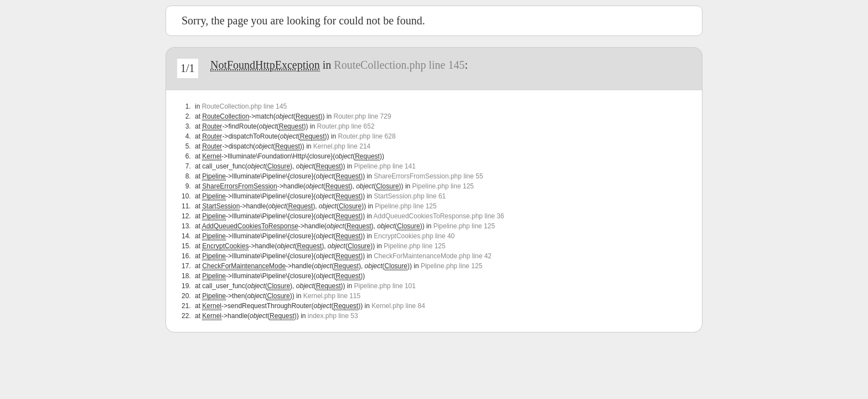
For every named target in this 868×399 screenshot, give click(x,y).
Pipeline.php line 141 (385, 166)
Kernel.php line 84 (398, 306)
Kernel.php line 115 (332, 296)
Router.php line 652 (345, 126)
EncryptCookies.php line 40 (414, 236)
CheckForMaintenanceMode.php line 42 (433, 256)
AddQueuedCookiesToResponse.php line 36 (439, 216)
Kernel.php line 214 (342, 146)
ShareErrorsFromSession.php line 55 (428, 176)
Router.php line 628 (367, 136)
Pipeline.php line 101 (385, 286)
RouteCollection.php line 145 (399, 65)
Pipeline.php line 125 (443, 186)
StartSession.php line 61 (410, 196)
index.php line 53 (333, 316)
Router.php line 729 (362, 116)
